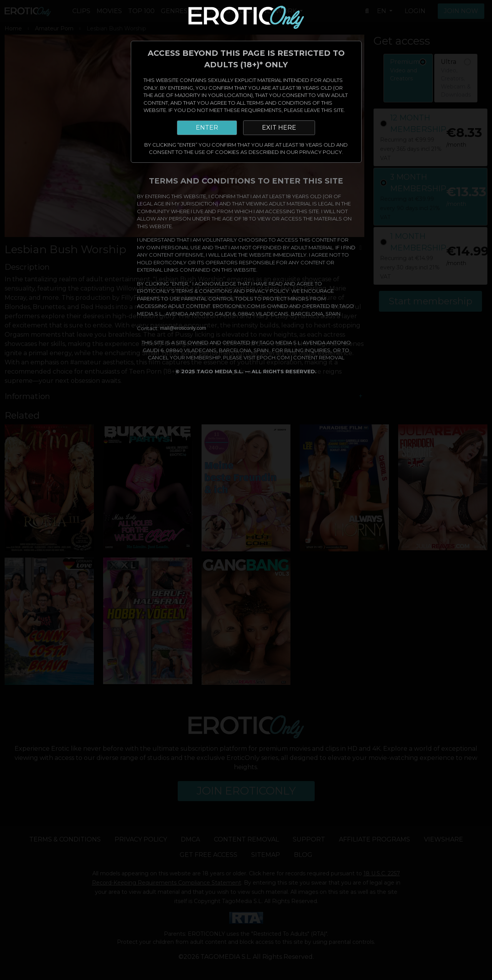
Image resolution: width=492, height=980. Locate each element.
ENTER (207, 128)
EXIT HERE (279, 128)
